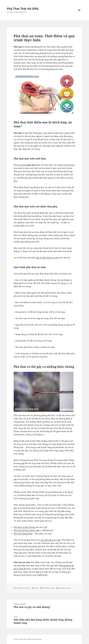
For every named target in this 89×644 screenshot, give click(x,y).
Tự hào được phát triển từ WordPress (28, 639)
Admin (36, 588)
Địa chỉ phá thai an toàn (47, 258)
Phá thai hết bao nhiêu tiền (27, 530)
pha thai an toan (65, 588)
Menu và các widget (79, 13)
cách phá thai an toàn (50, 540)
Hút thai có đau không (24, 527)
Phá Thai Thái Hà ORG (23, 9)
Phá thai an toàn (49, 588)
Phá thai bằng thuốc (23, 534)
